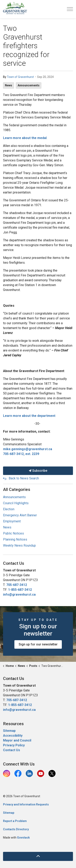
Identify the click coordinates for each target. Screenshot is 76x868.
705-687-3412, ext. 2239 (21, 454)
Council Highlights (16, 503)
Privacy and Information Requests (26, 804)
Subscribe (38, 471)
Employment (12, 521)
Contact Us (12, 750)
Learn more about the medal (25, 138)
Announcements (29, 85)
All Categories (17, 489)
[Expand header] (70, 9)
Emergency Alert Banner (20, 515)
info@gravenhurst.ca (19, 595)
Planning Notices (15, 539)
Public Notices (13, 533)
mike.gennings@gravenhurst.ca (28, 449)
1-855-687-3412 (20, 590)
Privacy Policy (14, 745)
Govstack (23, 838)
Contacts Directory (16, 829)
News (9, 85)
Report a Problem (15, 821)
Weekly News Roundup (19, 545)
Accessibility (13, 736)
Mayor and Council (18, 740)
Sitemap (9, 731)
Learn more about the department (29, 416)
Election (9, 509)
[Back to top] (38, 856)
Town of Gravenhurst (20, 77)
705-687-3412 (17, 585)
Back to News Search (24, 478)
